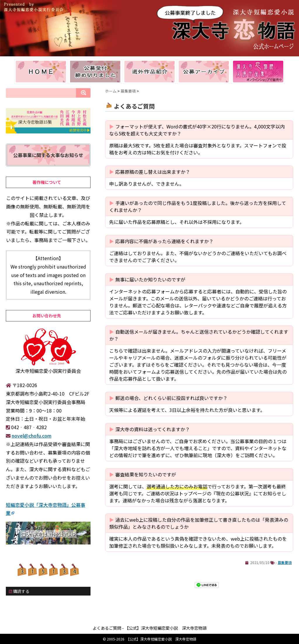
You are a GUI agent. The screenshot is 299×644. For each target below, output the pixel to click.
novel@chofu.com (32, 436)
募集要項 (285, 562)
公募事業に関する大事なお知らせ (48, 155)
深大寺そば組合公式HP (48, 534)
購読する (19, 591)
